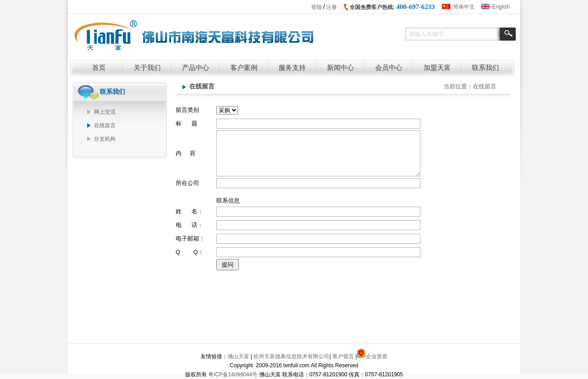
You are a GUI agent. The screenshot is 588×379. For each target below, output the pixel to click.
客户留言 (343, 356)
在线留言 (105, 125)
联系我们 (485, 68)
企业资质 (377, 356)
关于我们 (147, 68)
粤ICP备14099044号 (233, 374)
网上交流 (105, 112)
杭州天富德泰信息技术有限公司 (291, 356)
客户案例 (244, 68)
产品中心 (196, 68)
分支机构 (105, 139)
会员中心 (389, 68)
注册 (331, 7)
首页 (99, 68)
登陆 (317, 7)
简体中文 (464, 7)
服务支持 (292, 68)
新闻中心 (341, 68)
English (501, 7)
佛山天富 (238, 356)
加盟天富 (437, 68)
